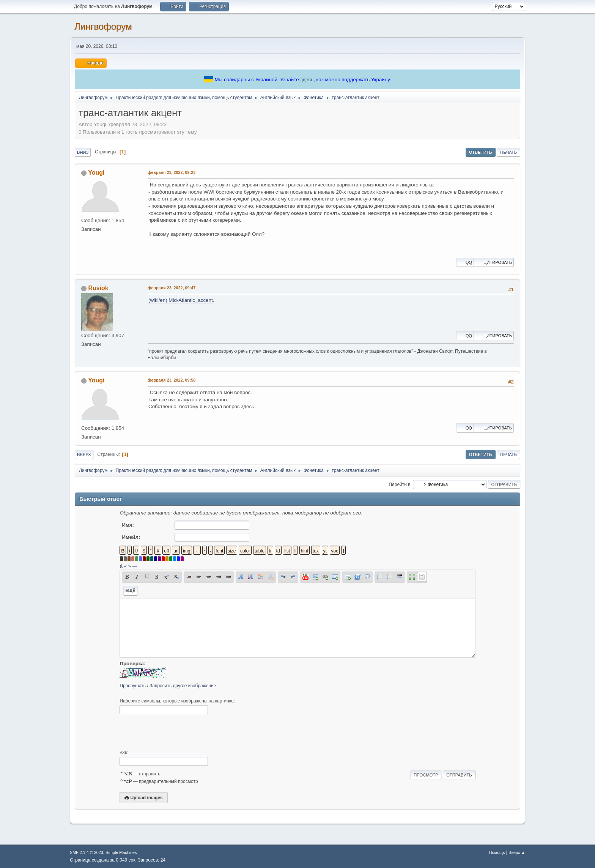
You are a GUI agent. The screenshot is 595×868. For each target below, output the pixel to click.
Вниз (83, 152)
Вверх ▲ (517, 852)
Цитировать (494, 262)
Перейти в (399, 484)
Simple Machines (121, 852)
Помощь (497, 852)
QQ (465, 262)
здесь (307, 80)
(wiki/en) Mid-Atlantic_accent (181, 300)
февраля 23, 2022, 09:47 (172, 288)
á (121, 566)
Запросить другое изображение (183, 686)
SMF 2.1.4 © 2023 (87, 852)
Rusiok (98, 288)
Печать (508, 152)
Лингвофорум (103, 26)
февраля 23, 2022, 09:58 (172, 380)
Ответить (481, 152)
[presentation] (177, 732)
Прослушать (133, 686)
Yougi (96, 173)
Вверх (84, 455)
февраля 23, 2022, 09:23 (172, 172)
